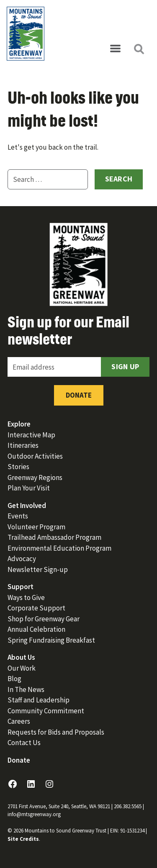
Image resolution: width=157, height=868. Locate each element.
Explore (19, 424)
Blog (14, 679)
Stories (18, 467)
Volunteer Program (36, 527)
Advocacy (22, 559)
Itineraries (23, 445)
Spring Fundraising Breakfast (51, 640)
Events (18, 516)
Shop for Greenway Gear (44, 619)
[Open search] (139, 49)
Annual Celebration (36, 629)
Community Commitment (46, 711)
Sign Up (125, 366)
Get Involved (27, 505)
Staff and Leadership (39, 700)
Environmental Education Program (59, 548)
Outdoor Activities (35, 456)
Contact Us (24, 743)
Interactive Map (31, 435)
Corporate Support (36, 608)
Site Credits (23, 839)
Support (21, 587)
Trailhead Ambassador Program (54, 537)
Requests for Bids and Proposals (56, 732)
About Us (21, 657)
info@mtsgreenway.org (34, 814)
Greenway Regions (35, 477)
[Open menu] (115, 49)
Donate (79, 395)
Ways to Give (26, 597)
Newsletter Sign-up (38, 569)
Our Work (22, 668)
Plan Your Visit (29, 488)
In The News (26, 689)
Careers (19, 721)
